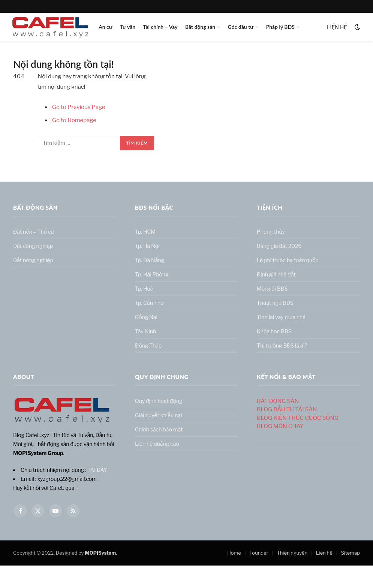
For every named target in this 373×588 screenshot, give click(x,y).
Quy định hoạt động (159, 401)
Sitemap (350, 553)
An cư (106, 27)
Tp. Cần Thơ (149, 303)
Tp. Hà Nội (147, 246)
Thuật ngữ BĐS (275, 303)
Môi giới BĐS (272, 289)
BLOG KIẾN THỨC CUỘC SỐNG (298, 418)
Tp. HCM (145, 232)
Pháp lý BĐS (280, 27)
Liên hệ (324, 553)
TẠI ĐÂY (97, 470)
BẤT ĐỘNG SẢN (278, 401)
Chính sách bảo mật (159, 429)
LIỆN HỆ (337, 27)
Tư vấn (128, 27)
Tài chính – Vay (160, 27)
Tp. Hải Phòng (152, 274)
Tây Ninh (145, 331)
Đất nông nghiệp (33, 260)
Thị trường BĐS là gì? (282, 345)
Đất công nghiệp (33, 246)
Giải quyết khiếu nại (159, 415)
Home (234, 553)
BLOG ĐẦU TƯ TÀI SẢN (287, 409)
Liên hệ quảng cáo (157, 444)
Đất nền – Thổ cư (34, 232)
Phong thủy (271, 232)
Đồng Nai (146, 317)
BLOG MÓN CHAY (280, 426)
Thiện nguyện (292, 553)
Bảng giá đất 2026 (279, 246)
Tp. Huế (144, 289)
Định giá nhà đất (276, 274)
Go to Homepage (74, 120)
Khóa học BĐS (274, 331)
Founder (259, 553)
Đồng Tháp (148, 345)
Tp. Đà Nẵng (150, 260)
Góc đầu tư (240, 27)
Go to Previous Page (79, 107)
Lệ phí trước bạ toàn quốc (288, 260)
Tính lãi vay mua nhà (281, 317)
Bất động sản (200, 27)
